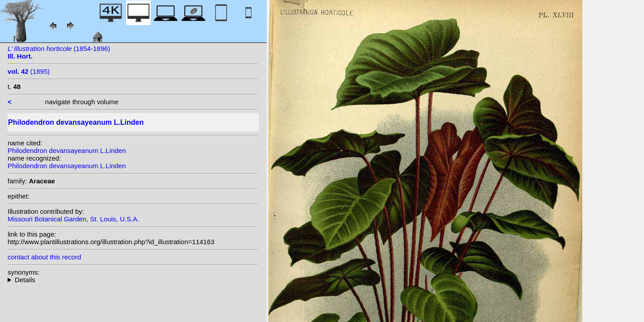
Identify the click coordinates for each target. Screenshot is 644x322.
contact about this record (44, 257)
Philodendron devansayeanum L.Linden (67, 150)
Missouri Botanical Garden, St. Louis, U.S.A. (73, 219)
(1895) (29, 71)
